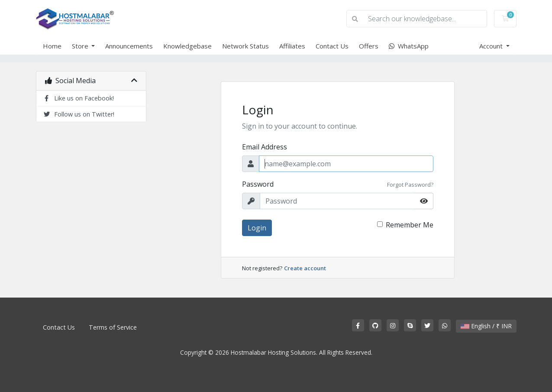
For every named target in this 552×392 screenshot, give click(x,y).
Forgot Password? (410, 185)
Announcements (129, 46)
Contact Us (332, 46)
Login (257, 228)
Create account (305, 268)
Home (52, 46)
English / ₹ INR (486, 326)
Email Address (265, 147)
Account (492, 46)
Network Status (245, 46)
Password (258, 184)
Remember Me (410, 225)
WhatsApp (409, 46)
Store (81, 46)
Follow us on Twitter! (79, 114)
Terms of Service (113, 327)
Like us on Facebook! (78, 98)
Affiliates (292, 46)
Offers (369, 46)
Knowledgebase (187, 46)
